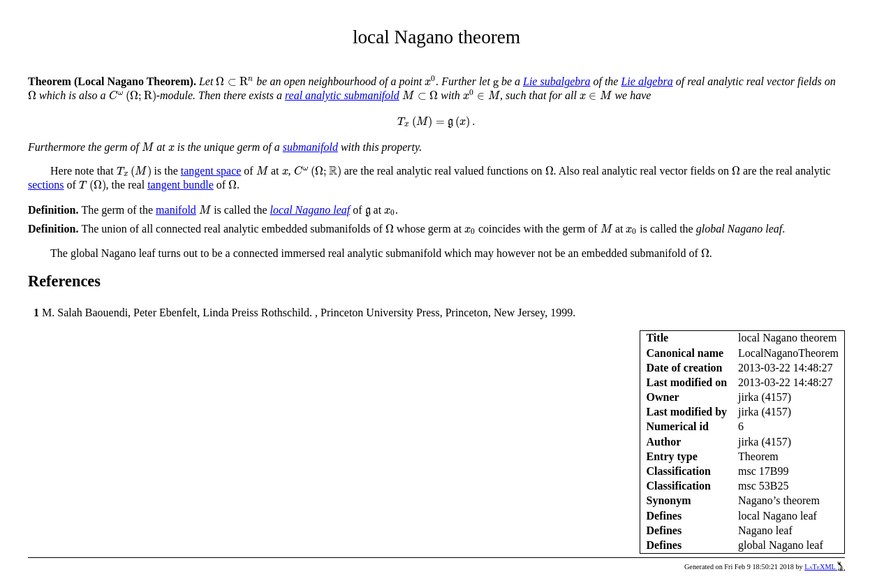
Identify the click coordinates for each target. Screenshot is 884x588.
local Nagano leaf (310, 210)
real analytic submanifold (342, 95)
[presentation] (235, 81)
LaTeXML (825, 567)
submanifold (310, 147)
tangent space (211, 171)
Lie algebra (647, 81)
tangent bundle (181, 185)
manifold (176, 210)
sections (46, 185)
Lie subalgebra (557, 81)
